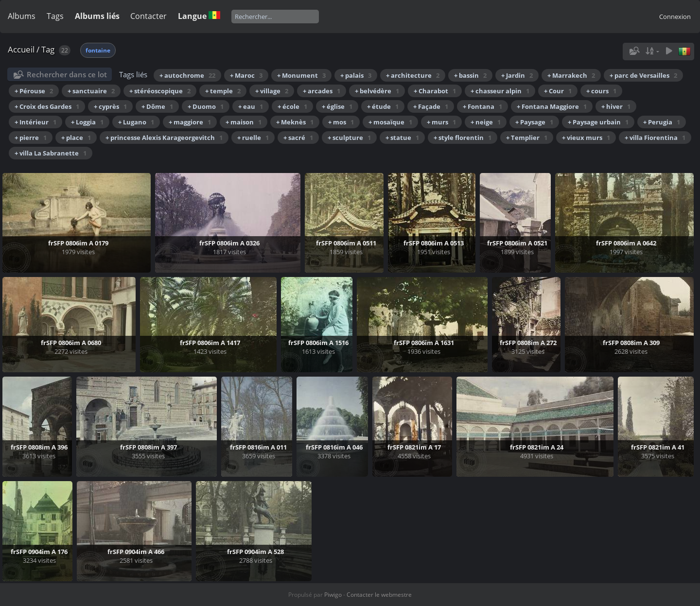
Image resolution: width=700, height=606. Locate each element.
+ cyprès (110, 106)
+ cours (601, 91)
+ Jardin (517, 75)
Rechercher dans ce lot (67, 74)
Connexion (675, 17)
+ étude (383, 106)
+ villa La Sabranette (51, 153)
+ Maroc (246, 75)
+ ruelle (253, 138)
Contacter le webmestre (379, 595)
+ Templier (527, 138)
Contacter (149, 16)
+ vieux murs (586, 138)
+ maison (244, 122)
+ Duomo (206, 106)
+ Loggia (87, 122)
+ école (292, 106)
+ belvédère (377, 91)
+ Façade (431, 106)
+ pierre (31, 138)
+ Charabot (435, 91)
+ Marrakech (571, 75)
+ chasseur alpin (500, 91)
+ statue (402, 138)
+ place (76, 138)
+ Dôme (157, 106)
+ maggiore (190, 122)
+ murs (441, 122)
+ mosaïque (390, 122)
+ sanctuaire (91, 91)
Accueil (21, 49)
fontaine (98, 50)
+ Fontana (482, 106)
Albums (22, 16)
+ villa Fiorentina (655, 138)
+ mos (341, 122)
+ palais (356, 75)
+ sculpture (349, 138)
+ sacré (298, 138)
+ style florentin (463, 138)
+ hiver (616, 106)
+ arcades (322, 91)
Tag (48, 49)
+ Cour (558, 91)
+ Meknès (295, 122)
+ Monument (301, 75)
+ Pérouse (34, 91)
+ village (272, 91)
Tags (55, 16)
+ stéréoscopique (160, 91)
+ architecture (413, 75)
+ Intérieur (35, 122)
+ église (337, 106)
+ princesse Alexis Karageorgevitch (164, 138)
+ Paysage (534, 122)
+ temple (223, 91)
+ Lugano (136, 122)
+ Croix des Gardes (47, 106)
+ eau (251, 106)
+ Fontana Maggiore (552, 106)
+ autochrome (187, 75)
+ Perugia (662, 122)
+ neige (486, 122)
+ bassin (470, 75)
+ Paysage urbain (598, 122)
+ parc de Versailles (643, 75)
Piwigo (333, 595)
